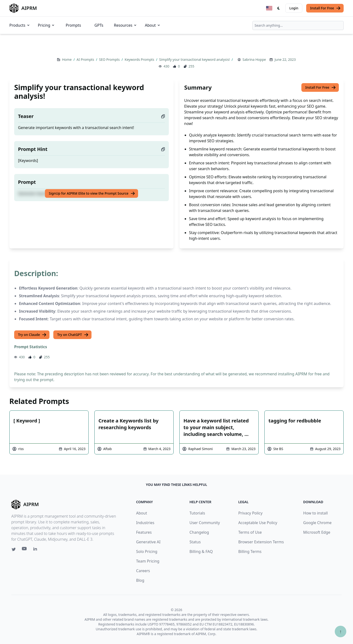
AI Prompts (86, 59)
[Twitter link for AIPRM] (14, 549)
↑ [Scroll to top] (341, 631)
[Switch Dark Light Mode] (279, 8)
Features (144, 532)
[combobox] (298, 25)
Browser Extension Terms (261, 542)
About (153, 25)
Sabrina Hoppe (254, 59)
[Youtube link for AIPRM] (25, 550)
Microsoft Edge (317, 532)
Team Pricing (148, 561)
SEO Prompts (110, 59)
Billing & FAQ (201, 551)
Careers (143, 571)
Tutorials (197, 513)
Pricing (47, 25)
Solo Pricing (147, 551)
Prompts (73, 25)
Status (195, 542)
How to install (316, 513)
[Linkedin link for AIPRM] (36, 550)
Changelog (199, 532)
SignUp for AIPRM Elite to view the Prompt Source (92, 193)
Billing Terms (250, 551)
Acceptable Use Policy (258, 523)
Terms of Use (250, 532)
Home (67, 59)
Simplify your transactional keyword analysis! (195, 59)
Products (20, 25)
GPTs (99, 25)
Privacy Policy (250, 513)
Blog (140, 580)
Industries (145, 523)
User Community (205, 523)
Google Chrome (317, 523)
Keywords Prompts (140, 59)
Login (294, 8)
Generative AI (148, 542)
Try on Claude (32, 335)
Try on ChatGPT (73, 335)
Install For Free (325, 8)
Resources (125, 25)
